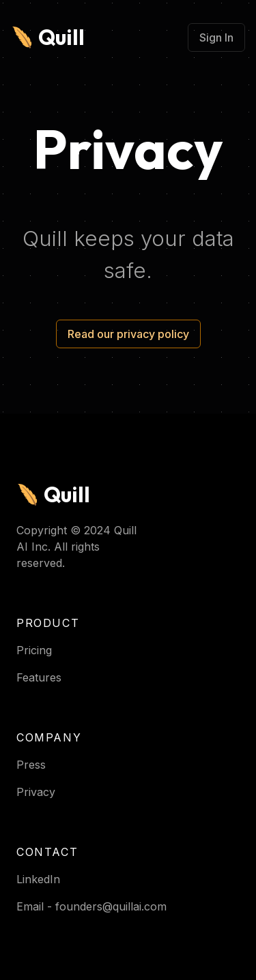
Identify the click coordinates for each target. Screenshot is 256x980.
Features (39, 677)
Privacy (36, 792)
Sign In (216, 37)
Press (31, 765)
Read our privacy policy (128, 334)
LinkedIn (38, 879)
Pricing (34, 650)
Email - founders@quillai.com (91, 906)
